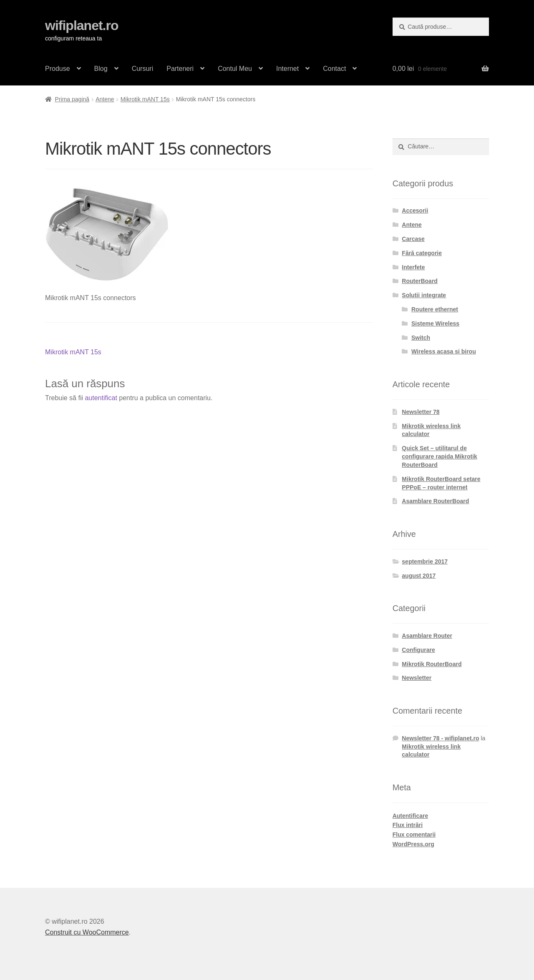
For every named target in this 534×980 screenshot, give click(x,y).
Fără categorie (422, 253)
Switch (421, 338)
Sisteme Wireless (435, 323)
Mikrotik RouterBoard (432, 664)
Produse (58, 69)
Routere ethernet (435, 309)
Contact (334, 69)
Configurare (418, 650)
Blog (101, 69)
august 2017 (419, 576)
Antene (105, 99)
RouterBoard (420, 281)
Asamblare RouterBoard (435, 501)
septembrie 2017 (425, 561)
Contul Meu (235, 69)
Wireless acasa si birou (444, 351)
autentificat (101, 398)
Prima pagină (72, 99)
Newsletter (417, 678)
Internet (287, 69)
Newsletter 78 (421, 412)
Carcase (413, 239)
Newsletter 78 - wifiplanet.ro (440, 738)
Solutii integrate (424, 295)
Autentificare (411, 816)
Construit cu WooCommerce (87, 932)
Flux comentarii (414, 835)
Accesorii (415, 211)
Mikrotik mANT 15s (145, 99)
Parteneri (180, 69)
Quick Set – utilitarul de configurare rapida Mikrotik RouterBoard (439, 456)
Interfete (413, 267)
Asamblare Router (427, 636)
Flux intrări (408, 825)
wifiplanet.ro (82, 25)
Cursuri (143, 69)
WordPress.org (413, 844)
